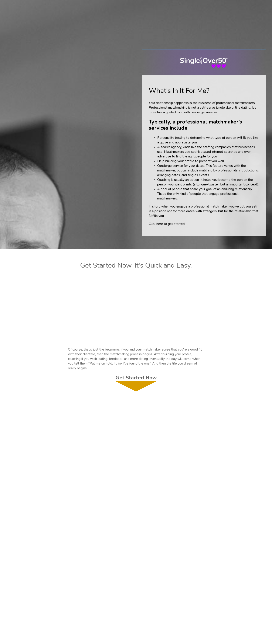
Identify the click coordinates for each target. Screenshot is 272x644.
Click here (156, 224)
